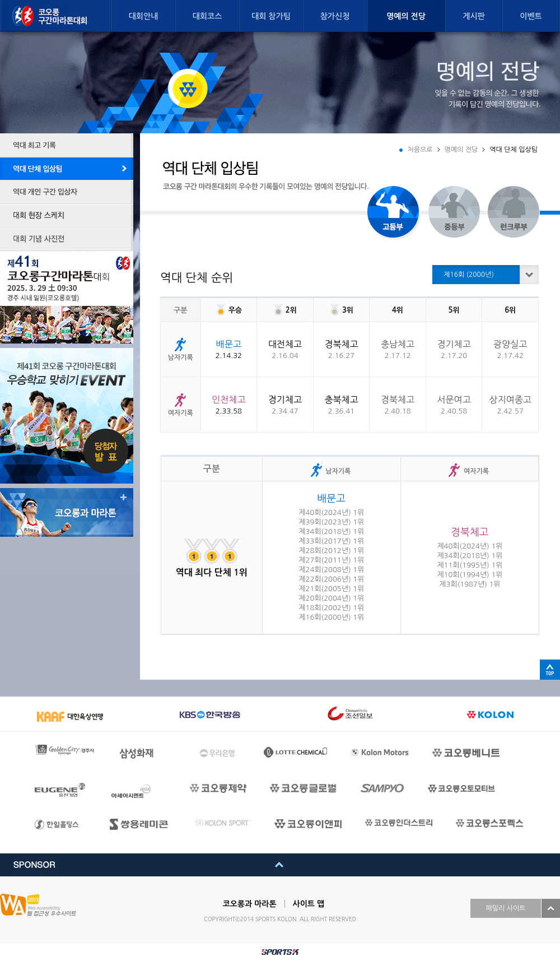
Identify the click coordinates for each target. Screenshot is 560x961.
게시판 (473, 16)
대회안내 (144, 16)
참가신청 (335, 16)
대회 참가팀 (271, 16)
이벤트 (531, 16)
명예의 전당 (406, 16)
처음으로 (420, 150)
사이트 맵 (309, 904)
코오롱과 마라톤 (250, 904)
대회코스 (207, 16)
